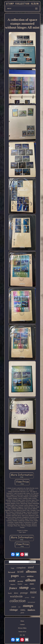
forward (12, 572)
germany (27, 597)
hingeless (13, 584)
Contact (22, 625)
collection (18, 601)
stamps (28, 606)
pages (15, 576)
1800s (23, 610)
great (22, 613)
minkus (30, 576)
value (33, 588)
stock (26, 584)
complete (21, 568)
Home (22, 621)
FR (24, 635)
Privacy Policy (22, 628)
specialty (20, 581)
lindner (20, 584)
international (31, 602)
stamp (24, 588)
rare (19, 607)
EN (21, 635)
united (14, 607)
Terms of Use (22, 632)
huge (13, 568)
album (31, 580)
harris (23, 577)
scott (20, 571)
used (31, 567)
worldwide (16, 596)
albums (31, 571)
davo (16, 593)
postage (24, 593)
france (13, 588)
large (33, 597)
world (12, 581)
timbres (31, 610)
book (10, 593)
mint (33, 592)
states (32, 584)
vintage (14, 610)
